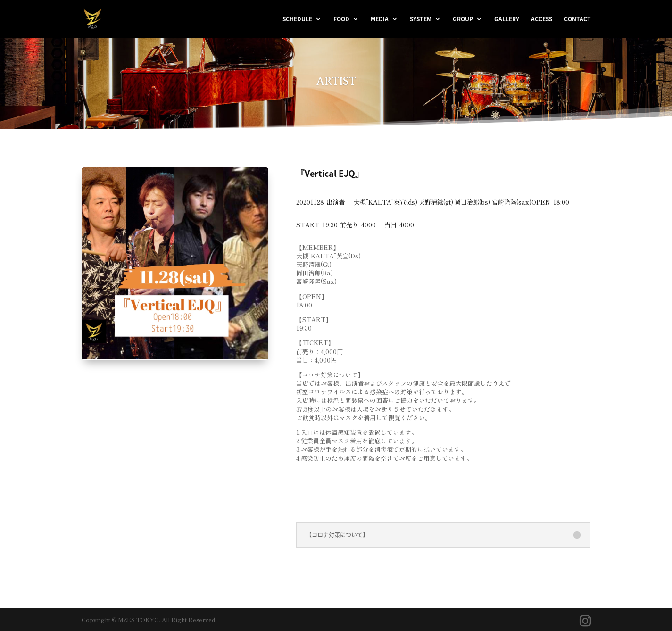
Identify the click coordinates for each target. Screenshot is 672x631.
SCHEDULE (297, 19)
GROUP (463, 19)
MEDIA (380, 19)
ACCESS (542, 19)
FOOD (341, 19)
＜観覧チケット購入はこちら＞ (362, 487)
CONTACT (577, 19)
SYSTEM (421, 19)
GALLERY (507, 19)
